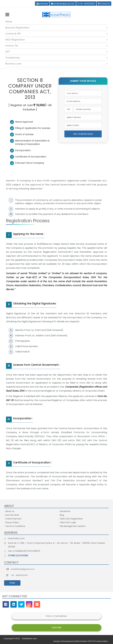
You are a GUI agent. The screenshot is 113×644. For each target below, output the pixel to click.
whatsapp (42, 4)
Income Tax (12, 46)
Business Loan (13, 64)
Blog (61, 515)
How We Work (12, 515)
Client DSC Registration (71, 519)
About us (9, 511)
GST (8, 52)
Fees (12, 583)
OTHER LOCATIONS (18, 555)
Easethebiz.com (29, 638)
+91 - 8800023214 (86, 4)
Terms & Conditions (15, 526)
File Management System (72, 526)
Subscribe (56, 628)
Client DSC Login (67, 522)
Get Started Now (83, 134)
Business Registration (17, 28)
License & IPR (13, 34)
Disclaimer (64, 511)
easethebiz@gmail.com (63, 4)
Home (9, 22)
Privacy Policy (11, 522)
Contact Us (104, 4)
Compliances (13, 58)
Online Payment (13, 519)
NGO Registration (15, 40)
